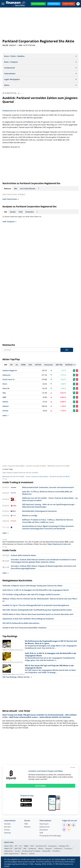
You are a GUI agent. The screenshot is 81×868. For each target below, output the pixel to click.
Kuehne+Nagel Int (10, 370)
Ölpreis (24, 854)
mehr (5, 416)
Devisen (49, 849)
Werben (27, 827)
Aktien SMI (8, 846)
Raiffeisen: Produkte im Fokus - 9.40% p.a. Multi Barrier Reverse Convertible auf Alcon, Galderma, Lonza (48, 521)
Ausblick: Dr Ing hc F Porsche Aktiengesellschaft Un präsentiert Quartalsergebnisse (36, 605)
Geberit (6, 406)
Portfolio (56, 851)
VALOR (5, 45)
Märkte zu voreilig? (30, 516)
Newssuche (9, 345)
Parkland (6, 111)
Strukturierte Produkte (31, 851)
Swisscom (6, 375)
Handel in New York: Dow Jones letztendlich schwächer (25, 628)
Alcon (5, 384)
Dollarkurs (58, 849)
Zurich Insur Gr (9, 379)
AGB (41, 833)
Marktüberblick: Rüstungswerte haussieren (39, 511)
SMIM (26, 846)
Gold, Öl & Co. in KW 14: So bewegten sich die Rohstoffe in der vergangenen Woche (36, 590)
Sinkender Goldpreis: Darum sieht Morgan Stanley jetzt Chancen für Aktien (32, 586)
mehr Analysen (9, 222)
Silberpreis (8, 851)
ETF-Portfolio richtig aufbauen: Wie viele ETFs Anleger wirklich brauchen (31, 594)
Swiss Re (6, 388)
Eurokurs (68, 849)
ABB (4, 397)
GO (67, 350)
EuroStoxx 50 (41, 846)
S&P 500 (18, 849)
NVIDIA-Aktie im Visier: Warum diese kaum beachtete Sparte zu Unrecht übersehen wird (38, 614)
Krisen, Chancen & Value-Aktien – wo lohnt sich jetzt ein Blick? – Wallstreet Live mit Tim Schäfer (36, 466)
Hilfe (26, 824)
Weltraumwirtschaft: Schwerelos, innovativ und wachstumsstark (48, 487)
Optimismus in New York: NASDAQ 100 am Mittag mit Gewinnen (28, 619)
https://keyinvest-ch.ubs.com (59, 544)
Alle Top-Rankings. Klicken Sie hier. (17, 677)
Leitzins (32, 854)
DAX (32, 846)
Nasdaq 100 (64, 846)
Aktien (41, 849)
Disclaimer (44, 830)
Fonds (17, 851)
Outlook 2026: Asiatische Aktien (23, 555)
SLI (20, 846)
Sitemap (7, 833)
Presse (7, 830)
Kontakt (7, 824)
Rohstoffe (46, 851)
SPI (16, 846)
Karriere (7, 827)
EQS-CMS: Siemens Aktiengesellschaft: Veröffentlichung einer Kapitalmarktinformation (37, 610)
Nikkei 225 (8, 849)
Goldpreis (32, 849)
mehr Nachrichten (11, 199)
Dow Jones (53, 846)
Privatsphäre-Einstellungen (50, 836)
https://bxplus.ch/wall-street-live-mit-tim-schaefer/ (20, 473)
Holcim (5, 402)
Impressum (44, 824)
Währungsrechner (11, 854)
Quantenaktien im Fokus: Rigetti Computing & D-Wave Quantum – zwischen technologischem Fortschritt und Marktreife (48, 527)
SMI (25, 849)
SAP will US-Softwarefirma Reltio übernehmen (21, 623)
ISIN (20, 45)
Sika (4, 393)
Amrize (5, 411)
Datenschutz (45, 827)
